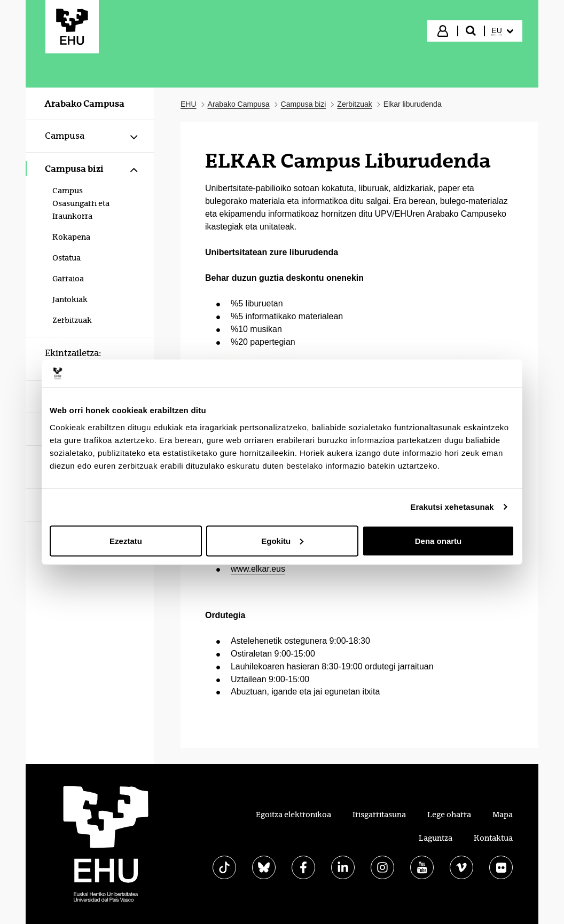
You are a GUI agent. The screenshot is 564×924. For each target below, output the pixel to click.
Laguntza (436, 838)
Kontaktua (493, 838)
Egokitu (282, 540)
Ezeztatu (126, 540)
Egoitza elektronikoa (293, 815)
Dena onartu (438, 540)
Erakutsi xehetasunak (452, 507)
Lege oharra (449, 815)
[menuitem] (503, 31)
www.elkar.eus (258, 569)
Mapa (503, 815)
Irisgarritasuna (379, 815)
